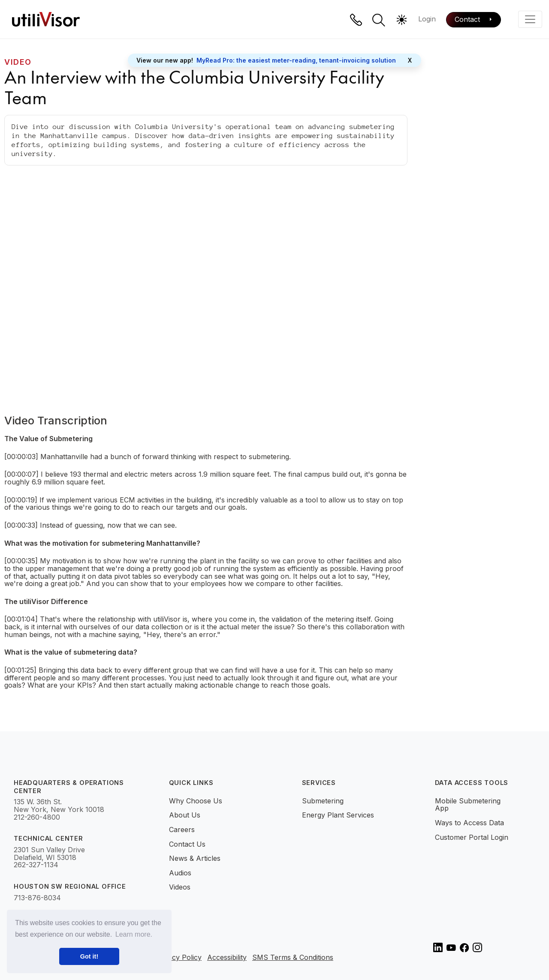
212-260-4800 (37, 818)
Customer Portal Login (472, 837)
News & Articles (195, 858)
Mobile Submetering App (468, 805)
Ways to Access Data (469, 823)
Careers (182, 830)
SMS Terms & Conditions (293, 958)
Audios (180, 873)
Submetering (323, 801)
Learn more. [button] (134, 934)
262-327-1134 (36, 865)
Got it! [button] (89, 956)
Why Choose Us (196, 801)
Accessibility (227, 958)
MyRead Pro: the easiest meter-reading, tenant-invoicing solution (296, 60)
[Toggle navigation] (530, 19)
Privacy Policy (178, 958)
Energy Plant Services (338, 815)
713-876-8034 (37, 898)
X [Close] (410, 60)
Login (427, 19)
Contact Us (187, 844)
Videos (180, 887)
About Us (185, 815)
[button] (379, 20)
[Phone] (356, 20)
